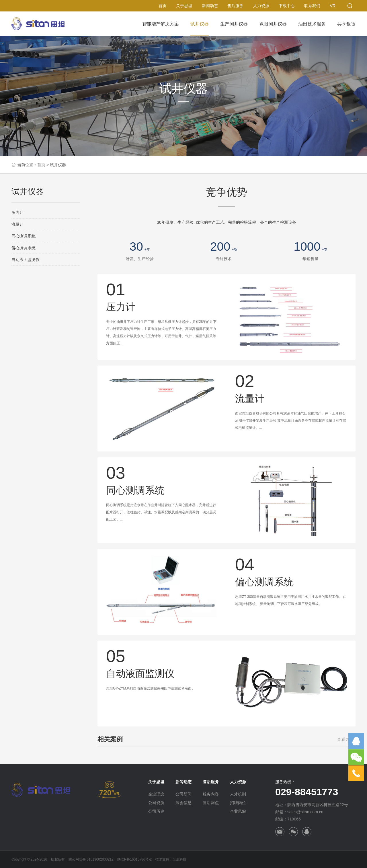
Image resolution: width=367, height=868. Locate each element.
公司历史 (156, 811)
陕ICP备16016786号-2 (134, 859)
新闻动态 (210, 6)
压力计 (17, 213)
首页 (163, 6)
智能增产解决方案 (161, 24)
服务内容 (211, 794)
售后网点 (211, 803)
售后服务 (235, 6)
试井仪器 (200, 24)
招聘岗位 (238, 803)
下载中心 (287, 6)
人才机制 (238, 794)
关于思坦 (184, 6)
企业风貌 (238, 811)
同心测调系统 (24, 236)
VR (333, 6)
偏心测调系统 (24, 248)
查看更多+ (346, 739)
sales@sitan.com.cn (305, 812)
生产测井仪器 (234, 24)
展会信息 (183, 803)
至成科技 (179, 859)
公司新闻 (183, 794)
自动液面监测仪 (26, 260)
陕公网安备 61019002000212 (91, 859)
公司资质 (156, 803)
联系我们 (312, 6)
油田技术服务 (312, 24)
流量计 (17, 224)
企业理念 (156, 794)
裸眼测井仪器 (273, 24)
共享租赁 (346, 24)
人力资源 (261, 6)
